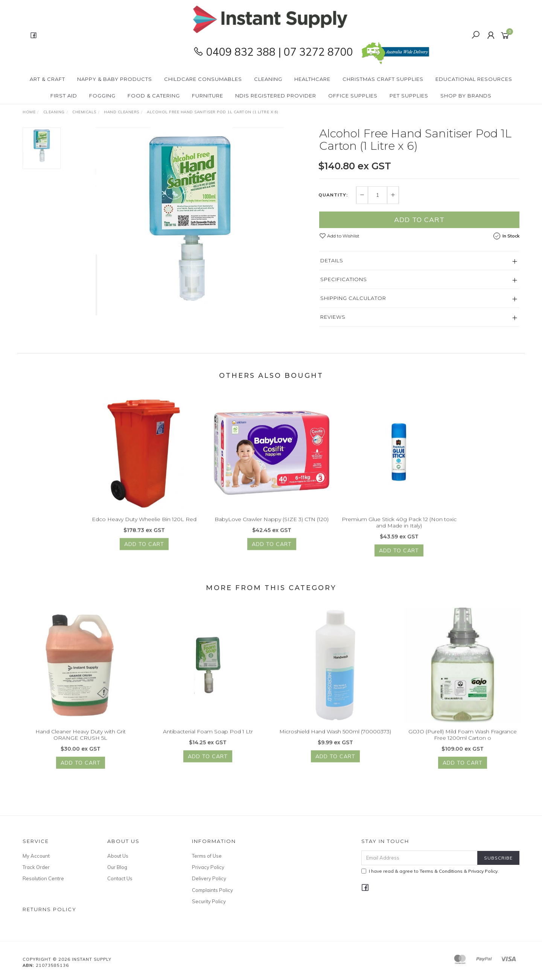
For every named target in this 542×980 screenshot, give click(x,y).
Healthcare (312, 79)
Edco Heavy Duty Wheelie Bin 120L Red (144, 526)
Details (332, 260)
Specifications (344, 279)
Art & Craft (47, 79)
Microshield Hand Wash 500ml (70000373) (335, 738)
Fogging (102, 96)
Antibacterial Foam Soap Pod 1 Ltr (208, 738)
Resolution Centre (43, 878)
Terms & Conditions (441, 871)
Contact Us (120, 878)
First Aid (64, 96)
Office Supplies (353, 96)
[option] (190, 221)
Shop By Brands (466, 96)
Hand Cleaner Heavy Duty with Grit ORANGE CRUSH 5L (81, 742)
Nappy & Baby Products (115, 79)
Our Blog (117, 867)
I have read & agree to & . (430, 871)
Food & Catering (154, 96)
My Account (36, 856)
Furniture (208, 96)
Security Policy (209, 901)
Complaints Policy (212, 890)
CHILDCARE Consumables (203, 79)
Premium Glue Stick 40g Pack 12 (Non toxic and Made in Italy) (399, 529)
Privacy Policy (208, 867)
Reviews (333, 317)
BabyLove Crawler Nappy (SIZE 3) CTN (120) (272, 526)
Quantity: (333, 195)
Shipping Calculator (353, 298)
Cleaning (268, 79)
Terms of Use (207, 856)
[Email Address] (419, 858)
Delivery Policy (209, 878)
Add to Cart (419, 220)
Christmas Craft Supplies (383, 79)
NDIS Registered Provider (276, 96)
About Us (118, 856)
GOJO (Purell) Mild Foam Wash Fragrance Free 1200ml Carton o (463, 742)
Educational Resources (474, 79)
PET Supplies (409, 96)
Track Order (36, 867)
